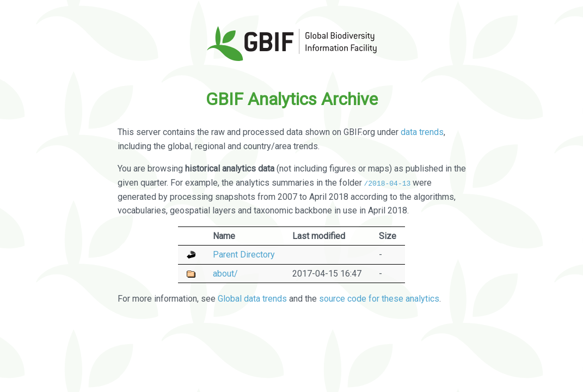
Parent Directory (244, 255)
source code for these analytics (379, 298)
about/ (225, 273)
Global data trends (252, 298)
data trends (422, 132)
